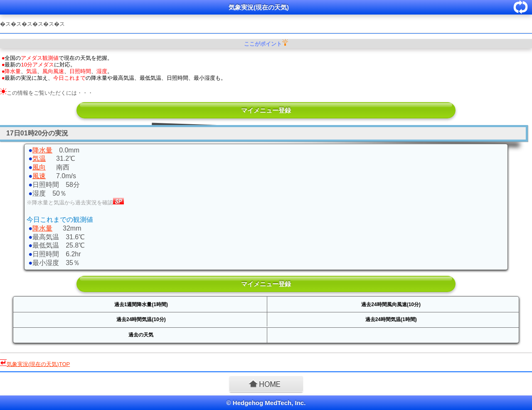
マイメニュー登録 (266, 110)
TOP (38, 364)
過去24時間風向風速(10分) (391, 304)
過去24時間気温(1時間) (391, 319)
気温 (39, 158)
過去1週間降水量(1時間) (141, 304)
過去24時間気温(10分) (141, 319)
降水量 (42, 150)
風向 (39, 167)
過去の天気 (141, 335)
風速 (39, 176)
